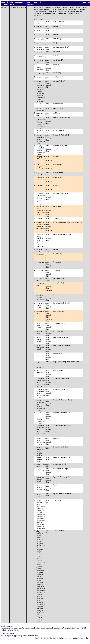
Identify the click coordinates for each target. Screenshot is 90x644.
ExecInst (7, 7)
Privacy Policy (84, 638)
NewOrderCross (58, 628)
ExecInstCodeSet (39, 20)
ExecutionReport (29, 628)
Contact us (60, 638)
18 (2, 7)
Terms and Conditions (72, 638)
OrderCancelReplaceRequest (10, 630)
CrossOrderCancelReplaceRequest (12, 628)
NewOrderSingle (80, 628)
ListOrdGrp (5, 636)
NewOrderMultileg (69, 628)
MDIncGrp (19, 636)
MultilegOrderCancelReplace (44, 628)
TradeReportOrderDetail (30, 636)
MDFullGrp (12, 636)
